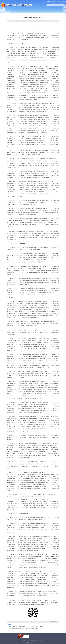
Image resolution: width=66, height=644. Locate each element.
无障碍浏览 (58, 1)
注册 (64, 1)
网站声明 (32, 637)
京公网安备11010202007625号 (33, 642)
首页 (6, 12)
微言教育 (54, 1)
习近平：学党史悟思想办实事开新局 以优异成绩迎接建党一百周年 (23, 629)
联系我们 (46, 637)
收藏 (22, 21)
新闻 (8, 12)
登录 (62, 1)
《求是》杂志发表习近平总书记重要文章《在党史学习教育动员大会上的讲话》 (26, 627)
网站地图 (39, 637)
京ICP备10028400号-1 (23, 642)
